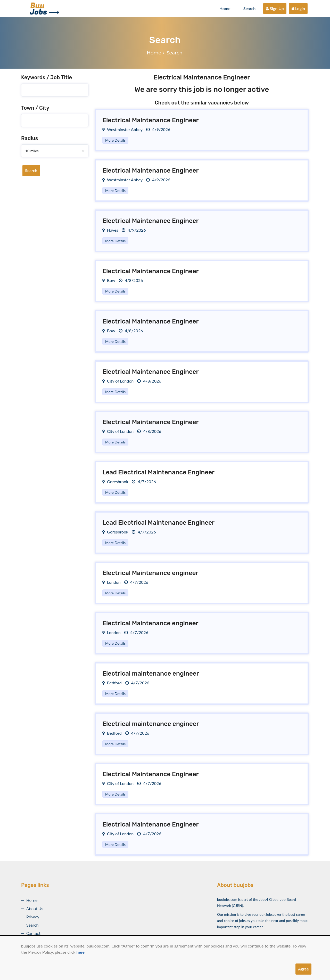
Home (225, 8)
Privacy (33, 917)
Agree (303, 969)
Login (298, 8)
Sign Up (275, 8)
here (81, 952)
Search (250, 8)
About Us (35, 909)
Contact (33, 934)
